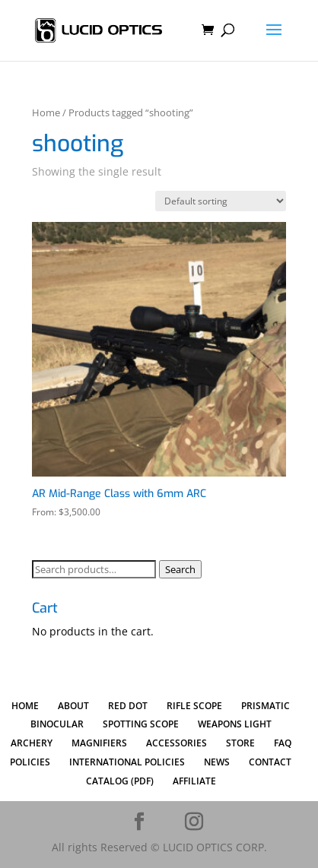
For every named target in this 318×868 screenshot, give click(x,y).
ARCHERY (32, 743)
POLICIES (30, 762)
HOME (25, 706)
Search (180, 569)
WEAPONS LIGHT (235, 724)
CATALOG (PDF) (120, 781)
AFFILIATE (194, 781)
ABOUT (73, 706)
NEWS (217, 762)
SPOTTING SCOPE (141, 724)
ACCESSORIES (176, 743)
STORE (240, 743)
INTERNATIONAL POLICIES (127, 762)
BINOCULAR (57, 724)
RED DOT (128, 706)
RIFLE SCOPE (194, 706)
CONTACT (270, 762)
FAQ (283, 743)
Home (46, 112)
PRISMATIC (266, 706)
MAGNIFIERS (99, 743)
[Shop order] (221, 201)
